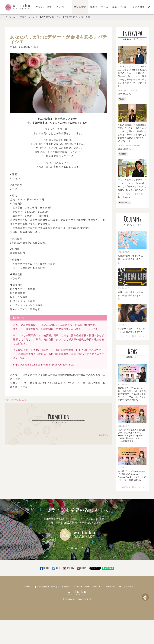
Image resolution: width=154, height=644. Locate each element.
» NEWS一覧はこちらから (134, 487)
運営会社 (129, 587)
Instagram (69, 568)
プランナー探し (44, 7)
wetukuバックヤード (115, 587)
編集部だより (119, 7)
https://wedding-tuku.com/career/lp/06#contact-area (43, 365)
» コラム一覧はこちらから (134, 336)
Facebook (45, 568)
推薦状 (93, 7)
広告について (98, 587)
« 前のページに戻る (16, 400)
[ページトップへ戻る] (145, 597)
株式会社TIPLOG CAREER (80, 599)
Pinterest (82, 568)
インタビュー (63, 7)
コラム (105, 7)
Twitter (57, 568)
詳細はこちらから (77, 548)
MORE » (104, 435)
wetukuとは (29, 587)
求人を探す (80, 7)
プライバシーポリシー (81, 587)
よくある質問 (137, 7)
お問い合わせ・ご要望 (46, 587)
